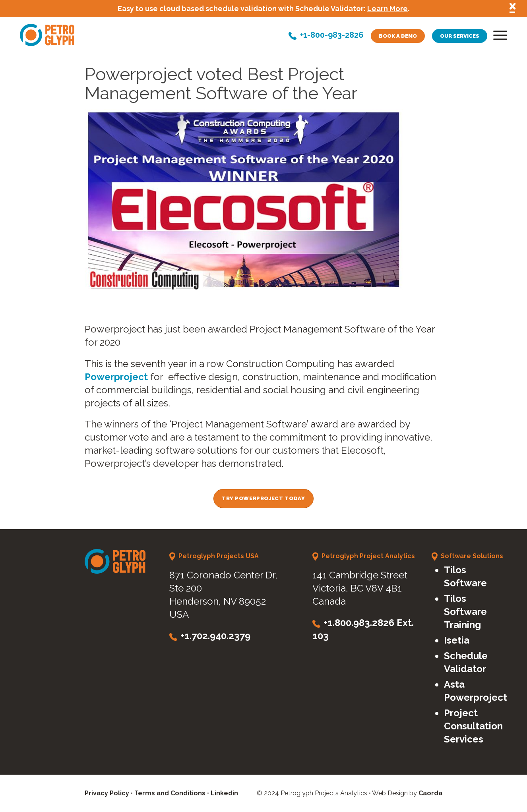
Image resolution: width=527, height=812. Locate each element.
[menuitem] (498, 37)
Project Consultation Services (473, 726)
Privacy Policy (107, 793)
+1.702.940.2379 (215, 636)
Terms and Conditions (170, 793)
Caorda (430, 793)
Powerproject (116, 377)
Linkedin (224, 793)
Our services (460, 36)
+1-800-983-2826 (332, 36)
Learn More (387, 9)
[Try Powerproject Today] (263, 499)
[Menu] (498, 37)
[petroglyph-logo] (47, 35)
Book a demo (398, 36)
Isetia (457, 640)
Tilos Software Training (465, 612)
